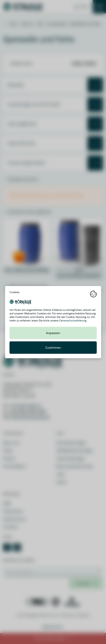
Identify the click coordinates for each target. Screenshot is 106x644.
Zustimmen (53, 348)
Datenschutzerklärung (73, 321)
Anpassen (53, 333)
